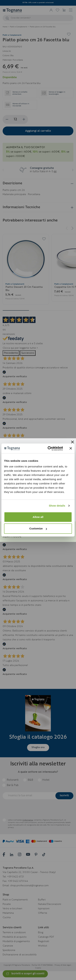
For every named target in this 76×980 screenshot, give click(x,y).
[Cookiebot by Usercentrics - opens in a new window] (48, 448)
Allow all (38, 517)
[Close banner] (71, 448)
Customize (38, 528)
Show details (57, 506)
